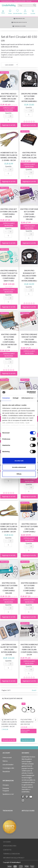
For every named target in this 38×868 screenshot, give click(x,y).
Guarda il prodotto (28, 740)
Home (10, 12)
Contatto (7, 850)
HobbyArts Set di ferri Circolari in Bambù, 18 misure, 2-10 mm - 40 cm (9, 723)
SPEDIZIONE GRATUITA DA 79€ (20, 22)
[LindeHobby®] (9, 5)
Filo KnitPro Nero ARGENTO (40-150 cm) (27, 722)
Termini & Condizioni (11, 854)
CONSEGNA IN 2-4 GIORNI (20, 26)
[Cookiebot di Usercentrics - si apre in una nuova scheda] (27, 392)
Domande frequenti (6, 790)
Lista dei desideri (18, 12)
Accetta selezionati (19, 467)
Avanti (34, 690)
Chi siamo (6, 785)
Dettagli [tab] (16, 398)
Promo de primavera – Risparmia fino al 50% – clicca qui (16, 1)
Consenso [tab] (6, 398)
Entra (25, 12)
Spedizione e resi (8, 794)
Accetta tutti (19, 461)
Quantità (8, 113)
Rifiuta (19, 474)
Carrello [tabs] (33, 12)
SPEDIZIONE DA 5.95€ (20, 19)
